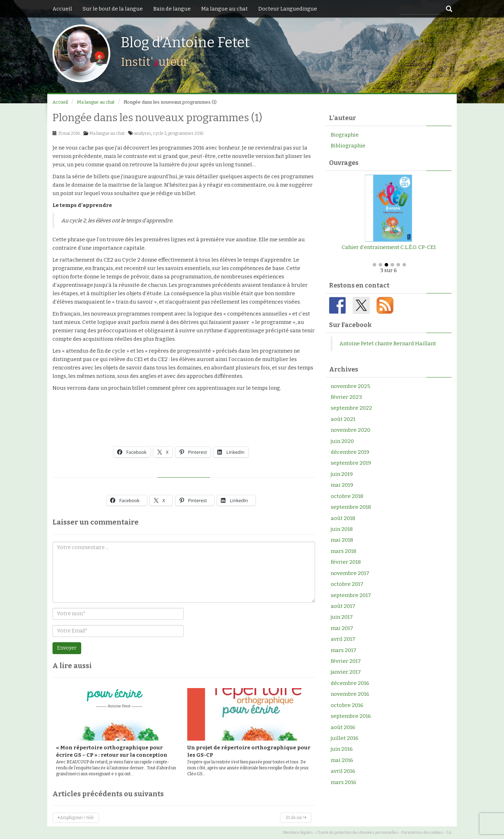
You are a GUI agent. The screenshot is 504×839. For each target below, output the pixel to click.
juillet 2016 (345, 738)
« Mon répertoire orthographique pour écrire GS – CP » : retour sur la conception (112, 751)
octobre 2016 (347, 705)
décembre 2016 (350, 683)
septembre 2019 (351, 463)
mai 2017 (342, 628)
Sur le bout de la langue (113, 9)
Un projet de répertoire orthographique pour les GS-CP (249, 751)
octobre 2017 (347, 584)
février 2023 (346, 397)
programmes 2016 (186, 133)
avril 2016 (343, 771)
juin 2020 (342, 441)
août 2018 (343, 518)
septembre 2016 (351, 716)
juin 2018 (342, 529)
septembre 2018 (351, 507)
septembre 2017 (351, 595)
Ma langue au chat (225, 9)
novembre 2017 (350, 573)
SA (449, 833)
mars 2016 (344, 782)
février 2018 (346, 562)
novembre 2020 (351, 430)
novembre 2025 (351, 386)
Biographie (345, 135)
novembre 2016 (350, 694)
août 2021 (343, 419)
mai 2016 (342, 760)
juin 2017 (342, 617)
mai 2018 (342, 540)
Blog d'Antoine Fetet (185, 43)
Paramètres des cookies (422, 833)
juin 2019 (342, 474)
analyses (143, 133)
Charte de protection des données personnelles (357, 833)
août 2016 (343, 727)
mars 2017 (344, 650)
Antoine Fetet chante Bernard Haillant (388, 344)
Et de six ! (296, 818)
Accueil (62, 9)
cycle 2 (160, 133)
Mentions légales (298, 833)
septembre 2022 (351, 408)
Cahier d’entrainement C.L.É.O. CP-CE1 (389, 247)
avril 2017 (343, 639)
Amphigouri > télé (76, 818)
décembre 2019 (350, 452)
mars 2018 (344, 551)
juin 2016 (342, 749)
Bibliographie (348, 146)
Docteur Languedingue (288, 9)
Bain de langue (172, 9)
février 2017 (346, 661)
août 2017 (343, 606)
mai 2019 (342, 485)
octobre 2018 (347, 496)
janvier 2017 (346, 672)
